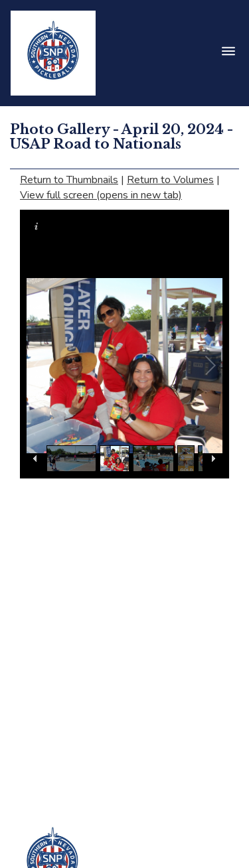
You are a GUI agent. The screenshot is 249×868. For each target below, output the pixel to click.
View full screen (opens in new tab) (101, 195)
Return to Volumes (170, 180)
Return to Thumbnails (69, 180)
